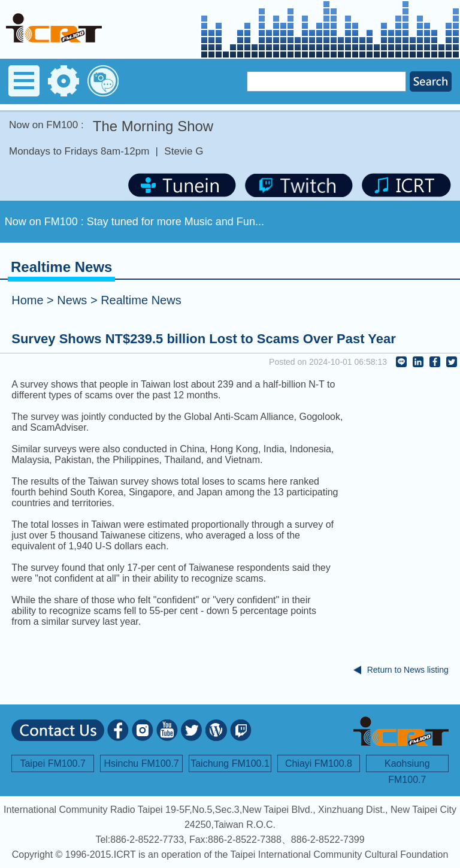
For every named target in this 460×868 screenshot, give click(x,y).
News (72, 300)
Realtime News (141, 300)
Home (27, 300)
